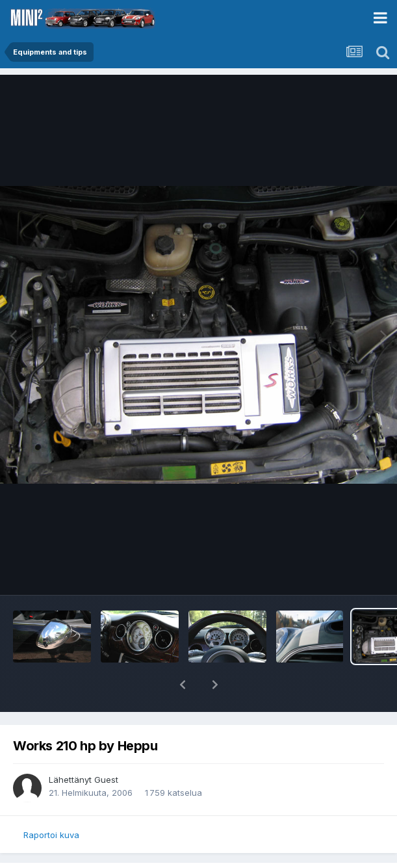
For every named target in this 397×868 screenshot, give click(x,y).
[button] (183, 685)
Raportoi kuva (51, 835)
